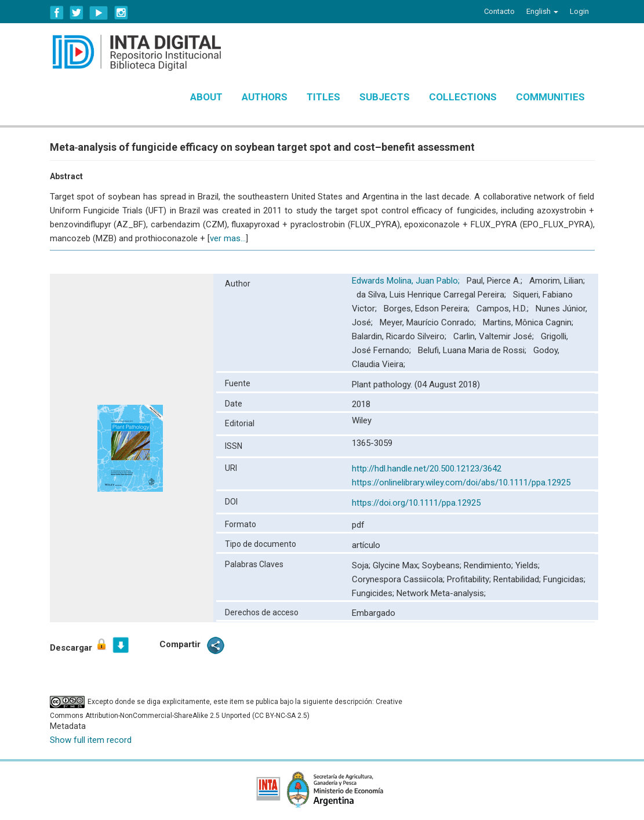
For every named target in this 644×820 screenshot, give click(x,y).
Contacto (499, 11)
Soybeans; (443, 565)
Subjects (385, 97)
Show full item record (91, 740)
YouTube (99, 13)
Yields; (527, 565)
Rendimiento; (490, 565)
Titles (323, 97)
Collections (463, 97)
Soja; (362, 565)
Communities (550, 97)
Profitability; (470, 579)
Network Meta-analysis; (441, 593)
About (206, 97)
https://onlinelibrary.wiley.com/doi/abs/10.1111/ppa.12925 (461, 482)
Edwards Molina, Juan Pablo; (407, 281)
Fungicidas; (564, 579)
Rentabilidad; (518, 579)
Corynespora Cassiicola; (399, 579)
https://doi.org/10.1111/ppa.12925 (416, 503)
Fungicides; (374, 593)
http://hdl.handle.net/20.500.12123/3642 (427, 469)
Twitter (77, 13)
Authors (265, 97)
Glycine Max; (397, 565)
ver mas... (228, 238)
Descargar (79, 645)
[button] (542, 12)
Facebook (57, 13)
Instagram (121, 13)
